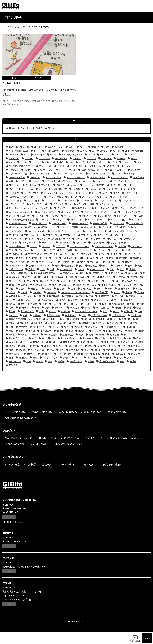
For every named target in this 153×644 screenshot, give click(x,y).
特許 (66, 327)
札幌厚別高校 (53, 315)
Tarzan (24, 162)
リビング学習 (66, 250)
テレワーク (87, 216)
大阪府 (12, 285)
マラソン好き (129, 239)
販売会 (59, 346)
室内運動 (61, 288)
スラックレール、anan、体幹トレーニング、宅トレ (30, 208)
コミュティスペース (122, 181)
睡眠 (108, 331)
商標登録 (59, 277)
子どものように (108, 285)
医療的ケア (68, 273)
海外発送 (86, 323)
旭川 (105, 311)
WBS (71, 162)
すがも (116, 193)
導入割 (139, 288)
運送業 (22, 350)
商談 (71, 277)
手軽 (54, 304)
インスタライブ (113, 166)
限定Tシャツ (82, 354)
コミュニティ (15, 185)
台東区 (141, 273)
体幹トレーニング (47, 262)
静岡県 (66, 357)
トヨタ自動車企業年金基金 (21, 220)
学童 (11, 288)
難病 (35, 357)
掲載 (11, 308)
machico (139, 151)
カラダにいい (67, 181)
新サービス (60, 308)
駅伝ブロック (15, 361)
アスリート (127, 162)
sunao (12, 162)
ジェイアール (27, 189)
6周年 (71, 147)
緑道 (34, 338)
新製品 (12, 311)
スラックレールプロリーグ (21, 212)
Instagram (70, 151)
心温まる (75, 300)
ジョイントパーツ (131, 189)
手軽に (65, 304)
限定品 (97, 354)
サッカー (74, 185)
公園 (140, 265)
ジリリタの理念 (12, 464)
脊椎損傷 (13, 342)
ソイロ (12, 216)
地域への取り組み (68, 412)
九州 (21, 258)
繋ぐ (53, 338)
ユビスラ (46, 246)
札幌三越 (37, 315)
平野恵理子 (104, 296)
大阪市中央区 (131, 281)
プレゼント (14, 235)
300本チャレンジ (55, 147)
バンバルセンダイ (110, 227)
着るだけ (97, 331)
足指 (114, 346)
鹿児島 (133, 361)
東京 (84, 315)
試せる (12, 346)
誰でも (36, 346)
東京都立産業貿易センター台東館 (25, 319)
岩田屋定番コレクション (20, 296)
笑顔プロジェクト (97, 334)
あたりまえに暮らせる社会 (21, 166)
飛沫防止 (107, 357)
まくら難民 (56, 239)
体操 (108, 262)
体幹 (32, 262)
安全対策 (35, 288)
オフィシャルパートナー (99, 174)
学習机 (22, 288)
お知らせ (23, 181)
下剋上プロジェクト (84, 254)
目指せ (60, 331)
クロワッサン (102, 181)
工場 (91, 296)
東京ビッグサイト (99, 315)
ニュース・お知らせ (67, 464)
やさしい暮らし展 (118, 243)
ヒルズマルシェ (16, 231)
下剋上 (66, 254)
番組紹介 (131, 327)
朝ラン (116, 311)
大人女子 (95, 281)
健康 (57, 265)
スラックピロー (129, 200)
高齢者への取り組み (42, 412)
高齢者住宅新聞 (107, 361)
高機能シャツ (76, 361)
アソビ (140, 162)
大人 (84, 281)
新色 (139, 308)
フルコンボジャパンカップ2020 (126, 231)
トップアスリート (124, 216)
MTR (26, 154)
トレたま (136, 220)
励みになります (97, 269)
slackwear (107, 158)
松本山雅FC (52, 319)
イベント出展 (76, 166)
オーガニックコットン (42, 174)
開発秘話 (128, 350)
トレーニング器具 (119, 220)
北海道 (133, 269)
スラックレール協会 (47, 212)
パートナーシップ (80, 223)
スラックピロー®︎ (16, 204)
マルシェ (13, 243)
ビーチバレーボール (132, 227)
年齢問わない (135, 296)
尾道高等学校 (102, 292)
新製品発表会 (27, 311)
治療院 (51, 323)
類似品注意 (92, 357)
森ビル (113, 319)
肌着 (129, 338)
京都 (45, 258)
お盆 (11, 181)
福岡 (130, 331)
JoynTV (104, 151)
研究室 (119, 331)
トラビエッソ (45, 220)
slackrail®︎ (91, 158)
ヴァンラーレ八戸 (45, 170)
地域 (92, 277)
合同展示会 (14, 277)
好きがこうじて (40, 285)
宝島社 (48, 288)
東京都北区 (136, 315)
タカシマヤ (25, 216)
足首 (123, 346)
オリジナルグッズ (53, 177)
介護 (55, 258)
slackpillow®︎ (61, 158)
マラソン (79, 239)
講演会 (47, 346)
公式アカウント (16, 269)
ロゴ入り (129, 250)
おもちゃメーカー (17, 177)
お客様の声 (139, 177)
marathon (14, 154)
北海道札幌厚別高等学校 (46, 273)
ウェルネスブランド (117, 170)
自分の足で (38, 342)
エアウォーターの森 (18, 174)
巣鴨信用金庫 (53, 296)
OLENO (91, 154)
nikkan (53, 154)
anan (107, 147)
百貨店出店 (46, 331)
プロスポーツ (69, 235)
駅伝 (129, 357)
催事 (81, 265)
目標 (71, 331)
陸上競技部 (120, 354)
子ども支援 (126, 285)
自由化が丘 (110, 342)
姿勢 (54, 285)
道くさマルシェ (37, 350)
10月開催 (13, 147)
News (15, 78)
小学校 (12, 292)
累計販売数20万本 (18, 338)
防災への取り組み (92, 412)
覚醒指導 (125, 342)
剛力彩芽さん (66, 269)
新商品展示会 (103, 308)
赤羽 (80, 346)
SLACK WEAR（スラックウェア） (70, 444)
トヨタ (140, 216)
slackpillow (44, 158)
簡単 (126, 334)
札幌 (25, 315)
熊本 (11, 327)
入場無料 (118, 265)
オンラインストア (98, 177)
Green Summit (52, 151)
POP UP (119, 154)
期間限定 (128, 311)
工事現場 (69, 296)
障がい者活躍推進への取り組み (21, 418)
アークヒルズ (85, 162)
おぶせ (118, 174)
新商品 (88, 308)
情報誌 (12, 304)
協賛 (81, 273)
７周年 (83, 147)
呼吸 (39, 277)
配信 (61, 350)
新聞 (129, 308)
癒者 (21, 331)
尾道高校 (51, 292)
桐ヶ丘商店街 (98, 319)
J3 (93, 151)
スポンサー (50, 200)
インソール (130, 166)
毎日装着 (38, 323)
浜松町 (63, 323)
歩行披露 (24, 323)
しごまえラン (95, 189)
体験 (118, 262)
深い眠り (114, 323)
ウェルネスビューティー (92, 170)
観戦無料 (139, 342)
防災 (59, 354)
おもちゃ (131, 174)
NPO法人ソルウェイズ (72, 154)
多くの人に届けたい (46, 281)
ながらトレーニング (18, 223)
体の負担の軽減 (16, 262)
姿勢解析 (80, 285)
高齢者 (91, 361)
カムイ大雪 (50, 181)
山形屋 (129, 292)
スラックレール (106, 204)
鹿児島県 (13, 365)
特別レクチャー (40, 327)
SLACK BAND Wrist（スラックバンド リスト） (27, 444)
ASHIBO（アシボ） (94, 438)
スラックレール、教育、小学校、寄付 (73, 208)
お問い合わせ (135, 641)
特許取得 (78, 327)
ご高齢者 (61, 185)
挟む (142, 304)
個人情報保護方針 (112, 464)
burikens (119, 147)
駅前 (29, 361)
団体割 (82, 277)
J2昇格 (83, 151)
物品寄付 (23, 327)
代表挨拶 (31, 464)
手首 (76, 304)
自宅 (83, 342)
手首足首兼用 (90, 304)
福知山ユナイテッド (30, 334)
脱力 (25, 342)
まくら (43, 239)
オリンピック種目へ (76, 177)
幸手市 (12, 300)
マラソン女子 (112, 239)
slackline (29, 158)
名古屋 (28, 277)
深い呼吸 (100, 323)
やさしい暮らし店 (17, 246)
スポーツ (73, 197)
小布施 (24, 292)
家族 (110, 288)
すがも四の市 (131, 193)
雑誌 (11, 357)
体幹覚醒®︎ (80, 262)
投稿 (104, 304)
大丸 (74, 281)
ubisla (48, 162)
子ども (93, 285)
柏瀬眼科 (75, 319)
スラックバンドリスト (107, 200)
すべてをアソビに (55, 197)
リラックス (101, 250)
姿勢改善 (66, 285)
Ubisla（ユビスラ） (48, 438)
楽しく (12, 323)
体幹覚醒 (65, 262)
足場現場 (102, 346)
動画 (112, 269)
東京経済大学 (119, 315)
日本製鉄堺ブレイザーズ (86, 311)
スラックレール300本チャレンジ (129, 208)
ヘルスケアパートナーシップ (22, 239)
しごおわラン (78, 189)
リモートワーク (84, 250)
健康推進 (69, 265)
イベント (61, 166)
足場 (90, 346)
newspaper (39, 154)
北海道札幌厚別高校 (19, 273)
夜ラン (63, 281)
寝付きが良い (124, 288)
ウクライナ (135, 170)
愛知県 (34, 304)
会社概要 (47, 464)
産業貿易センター (113, 327)
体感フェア (95, 262)
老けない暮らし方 (69, 338)
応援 (87, 300)
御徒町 (62, 300)
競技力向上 (68, 334)
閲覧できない (15, 354)
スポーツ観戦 (15, 200)
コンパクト (46, 185)
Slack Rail (39, 78)
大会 (107, 281)
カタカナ (36, 181)
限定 (69, 354)
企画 (101, 258)
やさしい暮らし (98, 243)
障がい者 (136, 354)
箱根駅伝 (114, 334)
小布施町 (37, 292)
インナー (28, 170)
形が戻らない (47, 300)
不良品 (102, 254)
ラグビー (122, 246)
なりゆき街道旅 (39, 223)
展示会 (117, 292)
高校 (50, 361)
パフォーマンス (16, 227)
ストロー (38, 197)
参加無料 (128, 273)
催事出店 (93, 265)
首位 (119, 357)
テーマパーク (70, 216)
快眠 (116, 300)
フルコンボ (102, 231)
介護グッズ (67, 258)
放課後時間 (24, 308)
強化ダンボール (28, 300)
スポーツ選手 (33, 200)
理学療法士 (94, 327)
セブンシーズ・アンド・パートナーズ (100, 212)
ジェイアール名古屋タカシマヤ (53, 189)
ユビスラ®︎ (60, 246)
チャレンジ (54, 216)
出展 (42, 269)
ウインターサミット (67, 170)
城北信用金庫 (137, 277)
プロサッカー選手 (32, 235)
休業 (111, 258)
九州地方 (33, 258)
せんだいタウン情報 (131, 212)
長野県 (97, 350)
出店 (52, 269)
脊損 (139, 338)
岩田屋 (141, 292)
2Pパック (38, 147)
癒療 (11, 331)
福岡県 (141, 331)
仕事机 (81, 258)
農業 (11, 350)
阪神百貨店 (46, 354)
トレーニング (76, 220)
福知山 (12, 334)
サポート (131, 185)
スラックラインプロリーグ (60, 204)
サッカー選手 (116, 185)
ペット (127, 235)
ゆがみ (33, 246)
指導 (132, 304)
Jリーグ (116, 151)
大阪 (117, 281)
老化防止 (103, 338)
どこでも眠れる (105, 216)
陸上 (107, 354)
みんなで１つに (29, 243)
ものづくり (81, 243)
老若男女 (117, 338)
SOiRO (39, 128)
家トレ (100, 288)
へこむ (116, 235)
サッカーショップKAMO (94, 185)
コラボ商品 (31, 185)
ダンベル (40, 216)
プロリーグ (103, 235)
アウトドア (101, 162)
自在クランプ (69, 342)
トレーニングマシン (96, 220)
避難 (52, 350)
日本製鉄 (65, 311)
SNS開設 (121, 158)
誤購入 (24, 346)
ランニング (23, 250)
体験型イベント (16, 265)
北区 (122, 269)
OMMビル (105, 154)
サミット (13, 189)
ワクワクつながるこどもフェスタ (43, 254)
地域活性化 (106, 277)
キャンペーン (84, 181)
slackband (14, 158)
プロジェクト (52, 235)
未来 (140, 311)
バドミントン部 (136, 223)
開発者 (141, 350)
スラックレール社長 (70, 212)
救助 (37, 308)
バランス (32, 227)
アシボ (114, 162)
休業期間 (123, 258)
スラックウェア (67, 200)
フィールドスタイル (37, 231)
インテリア (14, 170)
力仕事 (81, 269)
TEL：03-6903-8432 (13, 522)
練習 (44, 338)
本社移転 (13, 315)
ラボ (11, 250)
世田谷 (114, 254)
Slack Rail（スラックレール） (19, 438)
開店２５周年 (112, 350)
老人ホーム (88, 338)
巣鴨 (39, 296)
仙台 (92, 258)
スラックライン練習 (85, 204)
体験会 (128, 262)
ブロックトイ (86, 235)
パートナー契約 (100, 223)
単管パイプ (113, 273)
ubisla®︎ (60, 162)
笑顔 (81, 334)
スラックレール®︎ (102, 208)
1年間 (26, 147)
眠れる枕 (83, 331)
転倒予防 (135, 346)
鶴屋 (122, 361)
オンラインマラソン (119, 177)
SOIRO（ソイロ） (71, 438)
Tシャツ (36, 162)
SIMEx (131, 154)
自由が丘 (94, 342)
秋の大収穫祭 (51, 334)
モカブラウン (48, 243)
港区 (125, 323)
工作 (81, 296)
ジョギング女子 (31, 193)
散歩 (47, 308)
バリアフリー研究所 (69, 227)
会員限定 (137, 258)
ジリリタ (82, 193)
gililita (37, 151)
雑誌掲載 (23, 357)
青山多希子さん (50, 357)
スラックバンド (86, 200)
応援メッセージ (101, 300)
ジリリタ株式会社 (10, 6)
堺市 (29, 281)
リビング (51, 250)
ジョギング (14, 193)
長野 (87, 350)
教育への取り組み (117, 412)
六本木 (32, 269)
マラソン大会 (94, 239)
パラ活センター (48, 227)
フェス (88, 231)
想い (23, 304)
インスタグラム (94, 166)
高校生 (61, 361)
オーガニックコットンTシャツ (70, 174)
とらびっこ (60, 220)
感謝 (45, 304)
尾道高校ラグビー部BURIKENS (75, 292)
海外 (74, 323)
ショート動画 (112, 189)
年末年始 (119, 296)
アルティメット (45, 166)
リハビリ (37, 250)
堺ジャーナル (15, 281)
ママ (68, 239)
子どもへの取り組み (15, 412)
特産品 (56, 327)
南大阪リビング (96, 273)
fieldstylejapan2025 (19, 151)
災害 (135, 323)
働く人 (105, 265)
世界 (11, 258)
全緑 (130, 265)
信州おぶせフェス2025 (39, 265)
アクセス (8, 517)
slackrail (77, 158)
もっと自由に (65, 243)
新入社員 (75, 308)
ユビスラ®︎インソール (80, 246)
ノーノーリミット (59, 223)
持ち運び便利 (118, 304)
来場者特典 (71, 315)
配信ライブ (74, 350)
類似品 (78, 357)
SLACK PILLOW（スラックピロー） (126, 438)
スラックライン (36, 204)
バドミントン (118, 223)
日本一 (52, 311)
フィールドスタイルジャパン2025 (65, 231)
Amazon (95, 147)
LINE (127, 151)
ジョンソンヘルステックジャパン (58, 193)
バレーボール (90, 227)
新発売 (118, 308)
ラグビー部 (137, 246)
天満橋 (24, 285)
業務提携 (126, 319)
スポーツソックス (121, 197)
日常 (41, 311)
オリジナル (35, 177)
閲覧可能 (31, 354)
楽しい (139, 319)
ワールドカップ (16, 254)
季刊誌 (140, 285)
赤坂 (70, 346)
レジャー (115, 250)
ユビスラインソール (104, 246)
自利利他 (53, 342)
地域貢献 (121, 277)
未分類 (51, 128)
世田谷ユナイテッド (131, 254)
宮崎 (73, 288)
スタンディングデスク (19, 197)
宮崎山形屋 (86, 288)
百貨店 (32, 331)
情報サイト (129, 300)
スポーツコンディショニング (95, 197)
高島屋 (39, 361)
